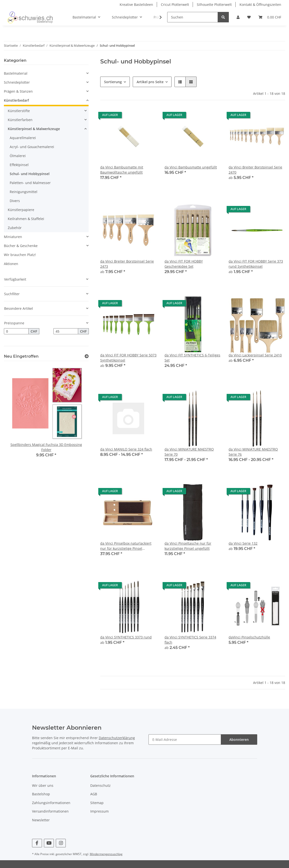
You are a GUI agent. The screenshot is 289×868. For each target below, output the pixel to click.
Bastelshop (41, 794)
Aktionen (11, 264)
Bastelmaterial (16, 73)
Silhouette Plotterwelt (214, 4)
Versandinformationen (50, 811)
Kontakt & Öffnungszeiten (260, 4)
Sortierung (113, 82)
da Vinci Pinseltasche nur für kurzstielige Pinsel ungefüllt (188, 546)
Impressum (99, 811)
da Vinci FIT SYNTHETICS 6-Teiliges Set (192, 358)
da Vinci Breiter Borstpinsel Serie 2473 (127, 264)
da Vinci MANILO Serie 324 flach (126, 449)
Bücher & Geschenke (21, 246)
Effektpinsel (19, 165)
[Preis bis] (66, 331)
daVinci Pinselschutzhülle (249, 637)
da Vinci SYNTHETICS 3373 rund (126, 637)
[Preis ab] (16, 331)
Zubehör (15, 228)
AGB (94, 794)
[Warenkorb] (270, 17)
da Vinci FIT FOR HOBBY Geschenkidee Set (184, 264)
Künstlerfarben (20, 120)
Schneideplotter (17, 82)
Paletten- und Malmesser (30, 183)
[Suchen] (193, 17)
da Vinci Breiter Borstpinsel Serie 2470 (255, 170)
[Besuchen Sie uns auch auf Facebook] (37, 843)
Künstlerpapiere (21, 210)
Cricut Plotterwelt (175, 4)
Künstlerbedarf (16, 100)
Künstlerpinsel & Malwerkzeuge (34, 129)
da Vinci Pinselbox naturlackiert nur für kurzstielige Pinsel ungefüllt (126, 546)
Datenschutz (100, 785)
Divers (15, 201)
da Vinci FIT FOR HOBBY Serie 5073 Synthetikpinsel (128, 358)
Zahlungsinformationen (51, 803)
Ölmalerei (18, 156)
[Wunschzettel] (249, 17)
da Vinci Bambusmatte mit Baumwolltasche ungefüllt (122, 170)
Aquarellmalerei (23, 138)
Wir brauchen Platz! (20, 255)
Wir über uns (43, 785)
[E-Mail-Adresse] (185, 740)
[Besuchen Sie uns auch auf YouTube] (49, 843)
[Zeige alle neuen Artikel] (87, 356)
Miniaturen (13, 237)
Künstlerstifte (19, 111)
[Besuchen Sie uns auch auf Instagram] (61, 843)
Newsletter (41, 820)
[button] (238, 17)
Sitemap (97, 803)
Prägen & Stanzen (18, 91)
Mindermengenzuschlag (106, 854)
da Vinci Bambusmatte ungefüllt (191, 167)
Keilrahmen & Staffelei (26, 219)
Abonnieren (239, 740)
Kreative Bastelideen (136, 4)
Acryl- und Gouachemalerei (32, 147)
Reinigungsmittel (24, 192)
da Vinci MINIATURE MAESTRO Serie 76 (253, 452)
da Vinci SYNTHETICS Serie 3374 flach (190, 640)
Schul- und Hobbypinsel (30, 174)
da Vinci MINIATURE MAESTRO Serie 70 (189, 452)
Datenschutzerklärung (117, 738)
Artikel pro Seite (150, 82)
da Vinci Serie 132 (243, 543)
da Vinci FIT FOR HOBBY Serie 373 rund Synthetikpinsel (256, 264)
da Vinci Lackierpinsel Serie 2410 (255, 355)
